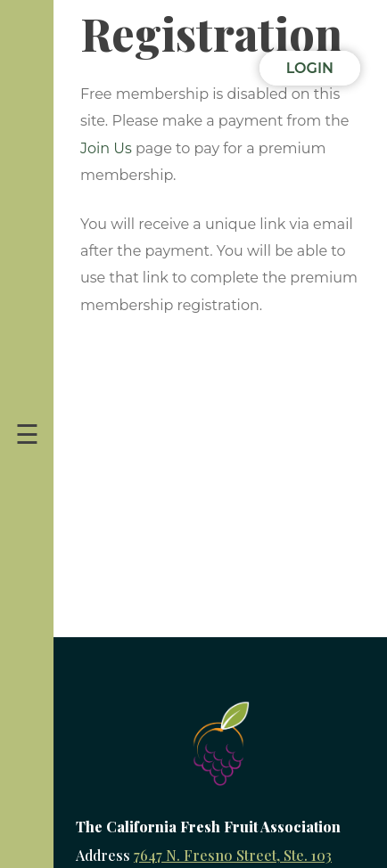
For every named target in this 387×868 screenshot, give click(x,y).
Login (310, 68)
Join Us (106, 148)
